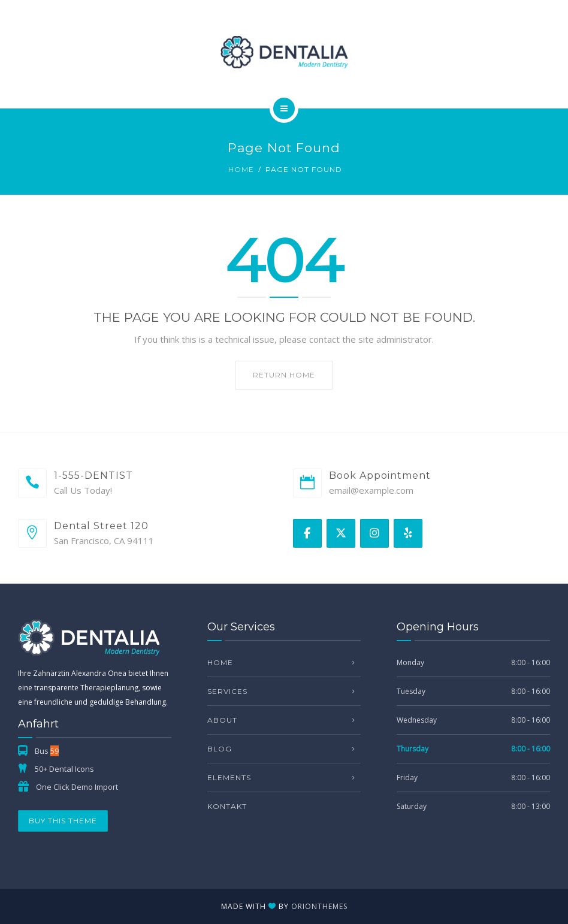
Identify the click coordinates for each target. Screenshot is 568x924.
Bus (47, 751)
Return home (284, 375)
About (222, 720)
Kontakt (227, 806)
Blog (220, 749)
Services (227, 691)
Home (241, 169)
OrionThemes (319, 906)
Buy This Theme (63, 821)
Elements (229, 777)
